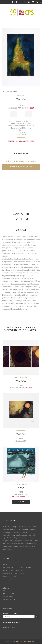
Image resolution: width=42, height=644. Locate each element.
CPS (10, 609)
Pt (6, 2)
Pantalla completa (11, 91)
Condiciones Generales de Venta (17, 567)
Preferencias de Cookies (14, 573)
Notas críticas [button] (21, 153)
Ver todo (21, 502)
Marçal (21, 99)
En (10, 2)
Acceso (24, 2)
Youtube (8, 597)
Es (15, 2)
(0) (39, 2)
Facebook (9, 594)
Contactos (8, 579)
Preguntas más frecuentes (15, 576)
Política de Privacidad (13, 570)
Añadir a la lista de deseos (21, 161)
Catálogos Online (12, 622)
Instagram (9, 600)
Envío (6, 564)
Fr (19, 2)
